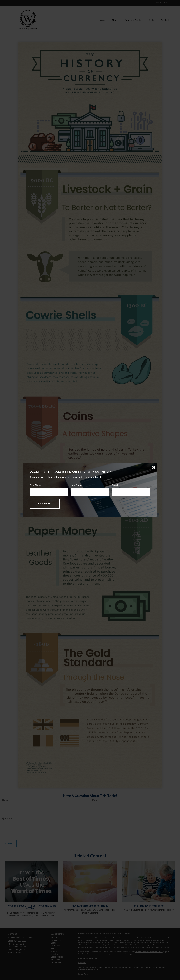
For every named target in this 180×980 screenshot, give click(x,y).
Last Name (76, 485)
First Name (35, 485)
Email (115, 485)
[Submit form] (45, 504)
